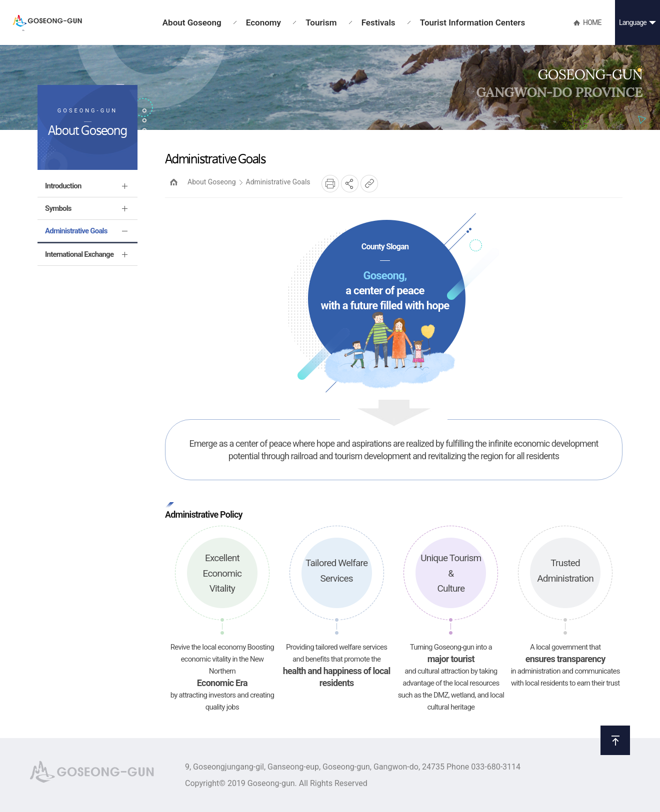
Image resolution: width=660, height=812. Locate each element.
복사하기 (369, 184)
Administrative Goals (278, 182)
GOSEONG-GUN (47, 23)
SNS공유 (350, 184)
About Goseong (212, 182)
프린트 (330, 184)
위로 (615, 740)
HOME (174, 182)
